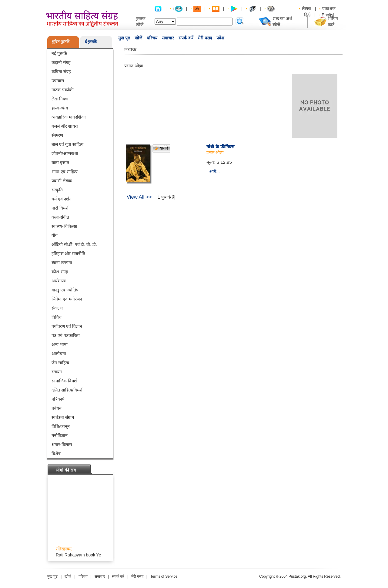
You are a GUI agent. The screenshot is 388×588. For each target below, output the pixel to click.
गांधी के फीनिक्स (220, 147)
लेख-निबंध (60, 99)
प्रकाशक (329, 8)
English (329, 15)
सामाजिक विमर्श (64, 381)
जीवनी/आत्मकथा (65, 153)
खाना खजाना (62, 263)
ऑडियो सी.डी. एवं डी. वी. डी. (74, 244)
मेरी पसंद (205, 38)
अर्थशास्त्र (59, 281)
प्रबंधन (57, 408)
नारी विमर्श (60, 208)
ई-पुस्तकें (91, 42)
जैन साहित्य (60, 363)
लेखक (307, 8)
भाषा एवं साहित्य (65, 172)
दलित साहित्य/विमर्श (67, 390)
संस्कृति (57, 190)
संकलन (57, 308)
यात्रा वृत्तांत (60, 163)
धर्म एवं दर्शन (62, 199)
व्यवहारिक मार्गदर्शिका (69, 117)
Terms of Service (164, 576)
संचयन (57, 372)
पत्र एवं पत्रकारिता (66, 335)
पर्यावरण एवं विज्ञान (67, 326)
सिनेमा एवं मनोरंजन (67, 299)
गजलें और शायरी (65, 126)
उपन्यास (58, 81)
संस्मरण (57, 135)
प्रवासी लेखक (62, 181)
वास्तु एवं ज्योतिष (65, 290)
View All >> (139, 197)
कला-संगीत (60, 217)
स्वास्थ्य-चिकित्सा (64, 226)
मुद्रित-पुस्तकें (61, 42)
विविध (57, 317)
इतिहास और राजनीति (68, 254)
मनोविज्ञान (60, 435)
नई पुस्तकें (59, 53)
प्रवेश (220, 38)
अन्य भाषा (60, 344)
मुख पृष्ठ (124, 38)
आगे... (215, 171)
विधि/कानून (61, 426)
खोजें (138, 38)
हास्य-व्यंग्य (60, 108)
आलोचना (59, 354)
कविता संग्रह (61, 72)
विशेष (56, 454)
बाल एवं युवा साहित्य (67, 144)
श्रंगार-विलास (62, 445)
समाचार (168, 38)
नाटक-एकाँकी (63, 90)
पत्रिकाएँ (58, 399)
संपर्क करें (186, 38)
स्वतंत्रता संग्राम (63, 417)
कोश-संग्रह (60, 272)
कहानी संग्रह (61, 62)
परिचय (152, 38)
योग (55, 235)
